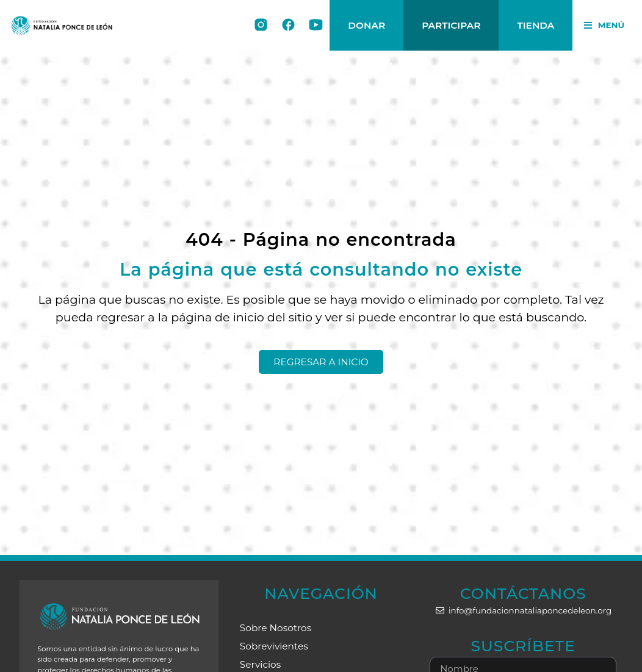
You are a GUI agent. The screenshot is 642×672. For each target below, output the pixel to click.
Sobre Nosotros (276, 628)
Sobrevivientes (274, 646)
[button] (604, 25)
